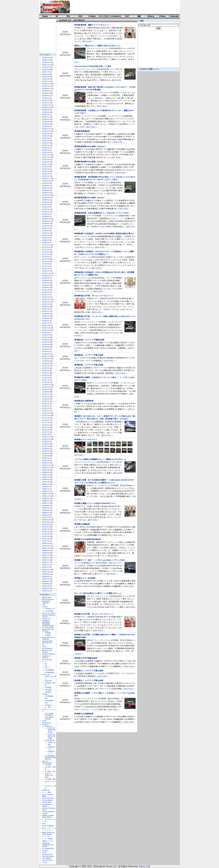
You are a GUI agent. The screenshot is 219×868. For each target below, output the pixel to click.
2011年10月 (46, 415)
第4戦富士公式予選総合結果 (86, 658)
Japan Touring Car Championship (48, 833)
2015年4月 (46, 316)
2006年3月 (46, 565)
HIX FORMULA (47, 648)
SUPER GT (46, 790)
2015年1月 (46, 323)
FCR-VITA (48, 681)
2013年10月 (46, 359)
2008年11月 (46, 494)
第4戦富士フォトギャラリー (86, 440)
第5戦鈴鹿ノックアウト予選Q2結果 (89, 355)
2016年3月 (46, 290)
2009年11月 (46, 465)
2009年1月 (46, 489)
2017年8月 (46, 252)
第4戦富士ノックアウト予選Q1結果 (89, 680)
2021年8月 (46, 162)
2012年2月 (46, 406)
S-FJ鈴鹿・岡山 (50, 779)
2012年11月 (46, 385)
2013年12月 (46, 354)
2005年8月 (46, 577)
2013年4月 (46, 373)
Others (151, 16)
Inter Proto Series (48, 798)
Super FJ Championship (47, 762)
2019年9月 (46, 200)
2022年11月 (46, 129)
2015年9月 (46, 304)
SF (57, 16)
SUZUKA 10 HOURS (46, 657)
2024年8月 (46, 93)
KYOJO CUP (47, 619)
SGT (127, 16)
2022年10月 (46, 131)
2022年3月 (46, 145)
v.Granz (45, 607)
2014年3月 (46, 347)
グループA (46, 836)
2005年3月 (46, 588)
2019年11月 (46, 195)
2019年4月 (46, 212)
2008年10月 (46, 496)
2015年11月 (46, 299)
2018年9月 (46, 224)
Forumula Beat (47, 660)
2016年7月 (46, 283)
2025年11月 (46, 62)
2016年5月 (46, 285)
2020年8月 (46, 186)
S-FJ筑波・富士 (50, 771)
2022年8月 (46, 136)
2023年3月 (46, 124)
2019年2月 (46, 216)
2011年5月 (46, 427)
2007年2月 (46, 541)
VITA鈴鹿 (48, 690)
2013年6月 (46, 368)
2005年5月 (46, 584)
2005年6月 (46, 581)
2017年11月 (46, 245)
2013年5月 (46, 370)
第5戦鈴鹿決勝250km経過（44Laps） (90, 198)
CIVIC (44, 647)
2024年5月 (46, 98)
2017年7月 (46, 254)
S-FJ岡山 (48, 765)
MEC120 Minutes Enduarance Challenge (48, 601)
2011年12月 (46, 411)
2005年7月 (46, 579)
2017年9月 (46, 250)
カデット (48, 668)
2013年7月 (46, 366)
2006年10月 (46, 548)
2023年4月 (46, 122)
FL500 (44, 721)
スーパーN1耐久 (48, 839)
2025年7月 (46, 72)
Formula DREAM (48, 812)
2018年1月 (46, 243)
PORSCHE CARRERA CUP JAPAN (48, 845)
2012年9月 (46, 389)
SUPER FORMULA (49, 654)
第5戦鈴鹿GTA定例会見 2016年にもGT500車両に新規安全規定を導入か (104, 234)
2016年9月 (46, 278)
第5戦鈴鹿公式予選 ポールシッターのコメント (94, 296)
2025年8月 (46, 70)
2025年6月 (46, 74)
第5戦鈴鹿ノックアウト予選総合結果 (89, 340)
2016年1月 (46, 295)
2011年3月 (46, 432)
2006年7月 (46, 555)
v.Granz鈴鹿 (49, 611)
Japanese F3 (47, 723)
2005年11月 (46, 569)
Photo (162, 16)
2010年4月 (46, 453)
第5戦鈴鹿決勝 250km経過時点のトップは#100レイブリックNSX (101, 213)
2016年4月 (46, 288)
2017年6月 (46, 257)
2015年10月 (46, 302)
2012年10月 (46, 387)
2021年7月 (46, 164)
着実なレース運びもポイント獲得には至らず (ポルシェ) (97, 46)
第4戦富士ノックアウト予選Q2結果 (89, 671)
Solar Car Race (47, 860)
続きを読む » (88, 41)
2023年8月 (46, 112)
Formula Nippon (47, 800)
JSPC (44, 824)
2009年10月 (46, 468)
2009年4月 (46, 482)
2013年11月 (46, 356)
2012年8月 (46, 392)
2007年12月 (46, 517)
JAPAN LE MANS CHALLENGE (48, 816)
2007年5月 (46, 534)
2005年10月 (46, 572)
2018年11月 (46, 219)
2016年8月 (46, 280)
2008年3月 (46, 513)
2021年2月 (46, 174)
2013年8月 (46, 363)
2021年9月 (46, 160)
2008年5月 (46, 508)
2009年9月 (46, 470)
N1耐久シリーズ (48, 841)
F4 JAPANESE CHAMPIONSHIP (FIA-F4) (51, 757)
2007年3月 (46, 539)
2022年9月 (46, 134)
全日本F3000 (47, 802)
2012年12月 (46, 382)
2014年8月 (46, 335)
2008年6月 (46, 505)
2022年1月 (46, 150)
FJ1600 (45, 814)
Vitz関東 (48, 635)
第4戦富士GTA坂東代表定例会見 (88, 539)
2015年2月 (46, 321)
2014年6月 (46, 340)
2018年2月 (46, 240)
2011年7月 (46, 423)
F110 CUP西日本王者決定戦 (51, 736)
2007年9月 (46, 524)
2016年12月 (46, 271)
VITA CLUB (46, 675)
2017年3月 (46, 264)
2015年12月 (46, 297)
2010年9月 (46, 442)
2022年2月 (46, 148)
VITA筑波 (48, 687)
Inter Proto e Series (49, 613)
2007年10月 (46, 522)
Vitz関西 (48, 633)
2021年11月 (46, 155)
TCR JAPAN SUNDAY (49, 718)
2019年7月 (46, 205)
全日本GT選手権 (48, 826)
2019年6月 (46, 207)
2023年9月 (46, 110)
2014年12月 (46, 325)
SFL (69, 16)
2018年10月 (46, 221)
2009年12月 (46, 463)
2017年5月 (46, 259)
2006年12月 (46, 543)
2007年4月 (46, 536)
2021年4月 (46, 169)
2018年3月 (46, 238)
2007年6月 (46, 532)
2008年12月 (46, 491)
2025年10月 (46, 65)
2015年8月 (46, 306)
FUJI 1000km (47, 858)
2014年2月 (46, 349)
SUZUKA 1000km (48, 856)
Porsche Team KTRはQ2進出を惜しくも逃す (93, 66)
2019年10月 (46, 197)
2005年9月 (46, 574)
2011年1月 (46, 434)
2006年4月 (46, 562)
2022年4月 (46, 143)
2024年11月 (46, 86)
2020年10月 (46, 181)
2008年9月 (46, 498)
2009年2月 (46, 487)
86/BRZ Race (47, 597)
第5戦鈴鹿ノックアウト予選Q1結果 (89, 365)
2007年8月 (46, 527)
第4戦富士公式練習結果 (84, 714)
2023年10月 (46, 107)
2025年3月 (46, 81)
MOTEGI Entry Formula (47, 651)
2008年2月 (46, 515)
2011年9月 (46, 418)
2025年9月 (46, 67)
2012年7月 (46, 394)
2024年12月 (46, 84)
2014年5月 (46, 342)
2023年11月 (46, 105)
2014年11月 (46, 328)
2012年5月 (46, 399)
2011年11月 (46, 413)
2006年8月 (46, 553)
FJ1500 (45, 694)
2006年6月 (46, 558)
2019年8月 (46, 202)
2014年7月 (46, 337)
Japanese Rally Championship (47, 642)
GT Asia (45, 850)
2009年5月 (46, 479)
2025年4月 (46, 79)
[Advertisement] (123, 7)
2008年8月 (46, 501)
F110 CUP (48, 726)
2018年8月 (46, 226)
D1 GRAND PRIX (48, 848)
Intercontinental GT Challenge (49, 638)
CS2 (44, 605)
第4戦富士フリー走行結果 (85, 578)
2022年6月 (46, 138)
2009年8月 (46, 472)
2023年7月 (46, 115)
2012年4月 (46, 401)
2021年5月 (46, 167)
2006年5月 (46, 560)
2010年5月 (46, 451)
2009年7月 (46, 475)
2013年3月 (46, 375)
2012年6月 (46, 397)
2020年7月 (46, 188)
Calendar (174, 16)
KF (46, 664)
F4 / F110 (104, 16)
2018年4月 (46, 235)
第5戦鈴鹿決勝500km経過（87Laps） (90, 162)
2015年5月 (46, 314)
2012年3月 (46, 404)
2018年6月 (46, 231)
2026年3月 (46, 60)
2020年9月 (46, 183)
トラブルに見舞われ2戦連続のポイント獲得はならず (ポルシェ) (100, 459)
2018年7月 (46, 228)
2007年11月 (46, 520)
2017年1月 (46, 269)
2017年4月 (46, 261)
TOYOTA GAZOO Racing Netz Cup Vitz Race (48, 629)
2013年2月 (46, 378)
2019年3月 (46, 214)
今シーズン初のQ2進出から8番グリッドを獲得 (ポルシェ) (98, 593)
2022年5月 (46, 141)
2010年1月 (46, 460)
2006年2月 (46, 567)
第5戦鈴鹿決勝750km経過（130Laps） (90, 146)
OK (46, 666)
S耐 (139, 16)
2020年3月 (46, 193)
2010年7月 (46, 446)
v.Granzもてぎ (50, 608)
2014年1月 (46, 351)
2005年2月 (46, 591)
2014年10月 (46, 330)
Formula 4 (46, 725)
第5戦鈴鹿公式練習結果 (84, 401)
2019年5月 (46, 209)
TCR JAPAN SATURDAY (49, 714)
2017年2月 (46, 266)
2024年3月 (46, 103)
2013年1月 (46, 380)
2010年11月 (46, 437)
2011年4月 (46, 430)
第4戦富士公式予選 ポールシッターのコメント (94, 614)
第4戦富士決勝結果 (82, 524)
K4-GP (44, 852)
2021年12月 (46, 152)
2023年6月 (46, 117)
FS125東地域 (49, 670)
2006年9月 (46, 551)
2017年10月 (46, 247)
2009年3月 (46, 484)
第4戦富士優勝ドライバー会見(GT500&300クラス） (95, 503)
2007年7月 (46, 529)
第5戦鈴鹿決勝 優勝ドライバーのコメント (92, 25)
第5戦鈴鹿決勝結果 (82, 131)
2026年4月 (46, 58)
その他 (44, 862)
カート (44, 662)
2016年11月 (46, 273)
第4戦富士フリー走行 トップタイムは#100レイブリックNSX (100, 560)
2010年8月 (46, 444)
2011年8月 (46, 420)
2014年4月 (46, 344)
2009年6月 (46, 477)
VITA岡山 (48, 692)
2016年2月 (46, 292)
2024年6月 (46, 96)
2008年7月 (46, 503)
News (45, 16)
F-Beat (92, 16)
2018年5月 (46, 233)
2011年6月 (46, 425)
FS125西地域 (49, 672)
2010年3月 (46, 456)
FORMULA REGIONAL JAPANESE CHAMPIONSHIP (48, 623)
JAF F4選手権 (50, 740)
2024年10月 (46, 89)
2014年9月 (46, 333)
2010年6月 (46, 449)
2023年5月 (46, 119)
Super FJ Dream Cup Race (49, 775)
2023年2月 (46, 126)
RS (43, 645)
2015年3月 (46, 318)
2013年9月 (46, 361)
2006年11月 (46, 546)
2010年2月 (46, 458)
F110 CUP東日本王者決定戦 (51, 730)
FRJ (80, 16)
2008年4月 (46, 510)
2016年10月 (46, 276)
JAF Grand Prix (47, 854)
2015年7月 (46, 309)
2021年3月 (46, 171)
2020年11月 (46, 179)
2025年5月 (46, 77)
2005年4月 (46, 586)
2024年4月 (46, 100)
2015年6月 (46, 311)
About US (144, 866)
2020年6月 (46, 190)
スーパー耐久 (47, 792)
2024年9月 (46, 91)
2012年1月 (46, 408)
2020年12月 (46, 176)
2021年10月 (46, 157)
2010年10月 (46, 439)
